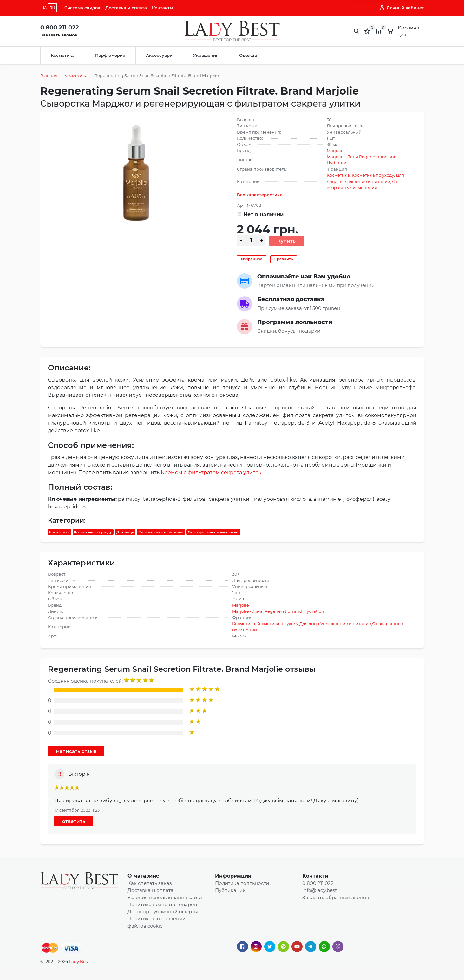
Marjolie (335, 150)
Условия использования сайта (165, 897)
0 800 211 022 (60, 28)
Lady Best (79, 961)
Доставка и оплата (126, 8)
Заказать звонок (59, 35)
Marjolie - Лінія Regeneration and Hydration (278, 611)
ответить (74, 821)
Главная (49, 75)
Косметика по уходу (373, 175)
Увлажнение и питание (365, 181)
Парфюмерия (110, 55)
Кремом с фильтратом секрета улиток (211, 472)
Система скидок (82, 8)
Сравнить (284, 259)
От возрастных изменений (213, 532)
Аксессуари (159, 55)
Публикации (230, 890)
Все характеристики (260, 195)
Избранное (252, 259)
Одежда (248, 55)
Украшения (206, 55)
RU (52, 8)
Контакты (163, 8)
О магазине (143, 876)
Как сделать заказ (150, 883)
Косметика (63, 55)
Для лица (125, 532)
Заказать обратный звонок (336, 897)
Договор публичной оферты (163, 912)
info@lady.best (320, 890)
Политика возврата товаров (162, 904)
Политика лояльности (242, 883)
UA (44, 8)
